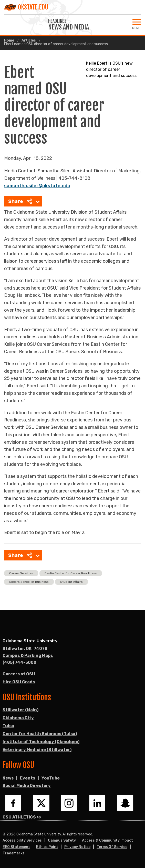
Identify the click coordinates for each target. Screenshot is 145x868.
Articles (29, 41)
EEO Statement (16, 847)
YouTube (51, 778)
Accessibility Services (22, 840)
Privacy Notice (77, 847)
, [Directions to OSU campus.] (25, 649)
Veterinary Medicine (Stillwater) (37, 750)
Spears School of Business (29, 582)
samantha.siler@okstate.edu (37, 186)
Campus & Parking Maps (28, 655)
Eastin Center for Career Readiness (71, 573)
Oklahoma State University (30, 641)
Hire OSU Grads (19, 682)
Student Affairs (71, 582)
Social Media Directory (27, 786)
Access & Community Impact (107, 840)
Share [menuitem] (20, 201)
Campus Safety (62, 840)
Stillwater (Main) (20, 710)
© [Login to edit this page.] (4, 834)
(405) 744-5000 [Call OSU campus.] (19, 662)
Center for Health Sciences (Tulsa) (40, 734)
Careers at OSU (19, 674)
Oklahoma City (18, 718)
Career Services (21, 573)
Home (9, 41)
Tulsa (8, 726)
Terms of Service (112, 847)
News (8, 778)
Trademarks (14, 853)
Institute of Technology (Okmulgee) (41, 742)
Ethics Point (47, 847)
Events (28, 778)
